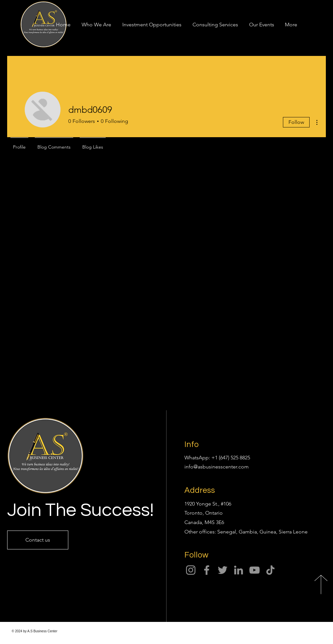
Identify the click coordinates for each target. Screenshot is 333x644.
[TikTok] (270, 570)
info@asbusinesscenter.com (217, 467)
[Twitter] (223, 570)
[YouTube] (254, 570)
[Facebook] (207, 570)
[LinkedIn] (239, 570)
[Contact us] (38, 540)
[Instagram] (191, 570)
